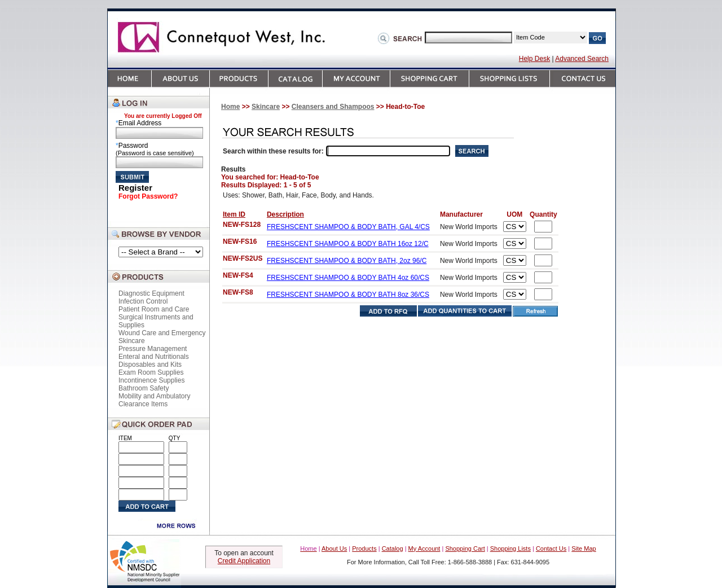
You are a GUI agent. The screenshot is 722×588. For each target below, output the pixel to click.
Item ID (234, 214)
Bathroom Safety (144, 388)
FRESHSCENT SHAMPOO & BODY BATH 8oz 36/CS (348, 295)
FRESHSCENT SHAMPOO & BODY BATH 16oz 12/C (348, 244)
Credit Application (244, 561)
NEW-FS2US (243, 258)
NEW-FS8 (238, 292)
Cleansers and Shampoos (333, 107)
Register (135, 188)
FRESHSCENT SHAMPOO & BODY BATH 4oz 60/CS (348, 278)
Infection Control (143, 301)
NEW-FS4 (238, 275)
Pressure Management (153, 349)
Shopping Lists (510, 548)
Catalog (393, 548)
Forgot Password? (148, 196)
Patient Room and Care (154, 309)
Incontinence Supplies (151, 380)
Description (285, 214)
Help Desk (534, 59)
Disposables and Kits (150, 365)
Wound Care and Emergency (162, 333)
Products (364, 548)
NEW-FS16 (240, 242)
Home (230, 107)
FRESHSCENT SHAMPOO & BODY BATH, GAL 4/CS (348, 227)
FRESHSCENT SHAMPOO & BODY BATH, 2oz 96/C (347, 261)
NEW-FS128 (242, 225)
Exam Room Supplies (151, 372)
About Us (334, 548)
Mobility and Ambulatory (154, 396)
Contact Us (551, 548)
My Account (424, 548)
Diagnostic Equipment (151, 293)
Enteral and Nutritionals (154, 357)
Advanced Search (582, 59)
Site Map (584, 548)
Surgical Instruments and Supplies (156, 321)
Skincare (132, 341)
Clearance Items (143, 404)
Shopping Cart (465, 548)
